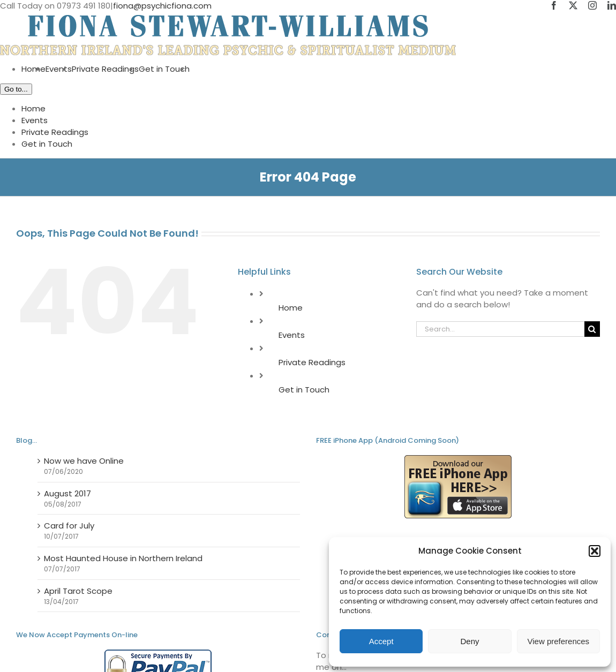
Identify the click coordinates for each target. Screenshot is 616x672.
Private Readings (312, 362)
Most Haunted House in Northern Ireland (123, 558)
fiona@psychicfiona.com (162, 6)
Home (291, 308)
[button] (595, 551)
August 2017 (67, 493)
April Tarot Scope (78, 591)
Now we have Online (84, 461)
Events (292, 335)
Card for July (69, 526)
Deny (469, 641)
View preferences (559, 641)
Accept (381, 641)
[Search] (592, 329)
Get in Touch (304, 390)
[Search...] (500, 329)
